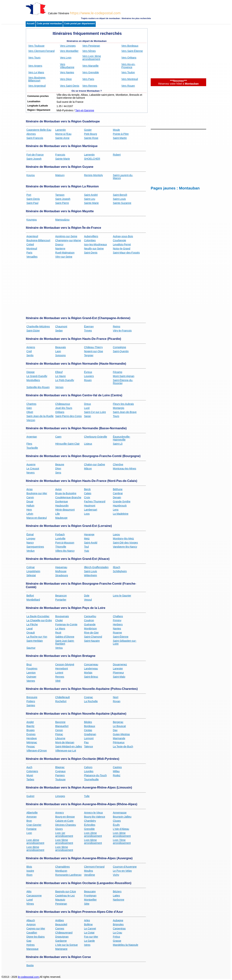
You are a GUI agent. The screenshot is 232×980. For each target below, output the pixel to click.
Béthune (118, 489)
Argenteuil (32, 236)
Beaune (60, 464)
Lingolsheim (33, 571)
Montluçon (61, 871)
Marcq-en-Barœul (37, 518)
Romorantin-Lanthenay (68, 875)
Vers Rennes (90, 86)
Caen (58, 437)
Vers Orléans (129, 58)
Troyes (88, 331)
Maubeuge (61, 518)
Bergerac (118, 722)
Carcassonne (34, 896)
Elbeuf (59, 372)
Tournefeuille (91, 779)
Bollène (88, 924)
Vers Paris (88, 79)
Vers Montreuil (130, 79)
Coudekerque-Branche (68, 497)
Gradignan (90, 734)
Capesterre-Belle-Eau (39, 130)
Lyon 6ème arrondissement (93, 841)
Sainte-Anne (62, 138)
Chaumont (61, 326)
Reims (117, 326)
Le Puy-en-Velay (122, 871)
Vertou (59, 648)
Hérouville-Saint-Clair (67, 444)
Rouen (88, 380)
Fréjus (116, 937)
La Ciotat (89, 933)
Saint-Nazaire (92, 641)
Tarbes (30, 779)
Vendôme (89, 875)
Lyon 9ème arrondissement (64, 849)
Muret (30, 775)
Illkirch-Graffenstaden (96, 567)
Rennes (60, 677)
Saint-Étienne (121, 637)
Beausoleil (61, 924)
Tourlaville (32, 448)
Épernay (89, 326)
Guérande (90, 624)
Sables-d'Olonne (65, 637)
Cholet (59, 620)
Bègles (88, 722)
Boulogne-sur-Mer (37, 493)
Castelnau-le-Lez (65, 896)
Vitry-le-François (122, 331)
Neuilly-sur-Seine (94, 249)
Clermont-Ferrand (94, 867)
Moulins (88, 871)
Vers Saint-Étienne (132, 51)
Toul (86, 547)
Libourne (60, 738)
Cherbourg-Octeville (96, 437)
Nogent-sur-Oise (94, 351)
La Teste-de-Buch (123, 746)
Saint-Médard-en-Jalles (69, 746)
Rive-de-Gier (91, 633)
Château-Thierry (93, 347)
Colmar (31, 567)
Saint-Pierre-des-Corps (68, 416)
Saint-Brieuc (91, 677)
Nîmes (30, 904)
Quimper (31, 677)
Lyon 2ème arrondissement (93, 834)
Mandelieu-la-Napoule (126, 945)
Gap (29, 941)
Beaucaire (90, 891)
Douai (30, 501)
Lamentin (61, 130)
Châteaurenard (64, 933)
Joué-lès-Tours (64, 408)
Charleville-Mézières (38, 326)
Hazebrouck (120, 506)
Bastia (30, 965)
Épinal (30, 534)
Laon (58, 351)
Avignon (31, 924)
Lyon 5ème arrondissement (64, 841)
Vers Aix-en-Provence (128, 66)
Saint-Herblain (35, 641)
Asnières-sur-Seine (66, 236)
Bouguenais (62, 616)
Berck (87, 489)
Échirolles (90, 825)
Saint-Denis (33, 199)
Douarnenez (120, 664)
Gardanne (61, 941)
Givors (59, 829)
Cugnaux (60, 771)
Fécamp (118, 372)
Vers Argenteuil (37, 86)
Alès (29, 891)
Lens (116, 510)
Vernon (59, 387)
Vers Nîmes (89, 51)
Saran (87, 416)
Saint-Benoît (120, 195)
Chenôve (118, 464)
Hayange (89, 534)
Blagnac (60, 767)
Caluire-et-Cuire (64, 821)
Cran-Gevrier (34, 825)
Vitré (58, 681)
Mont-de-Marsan (65, 742)
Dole (87, 596)
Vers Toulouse (36, 46)
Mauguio (60, 900)
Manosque (32, 949)
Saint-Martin (120, 138)
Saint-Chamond (93, 637)
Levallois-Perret (122, 244)
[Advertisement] (178, 51)
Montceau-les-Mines (124, 469)
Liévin (30, 514)
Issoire (30, 871)
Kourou (31, 175)
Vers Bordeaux (130, 46)
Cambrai (118, 493)
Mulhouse (61, 571)
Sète (87, 904)
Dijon (58, 469)
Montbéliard (33, 600)
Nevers (30, 473)
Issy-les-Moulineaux (95, 244)
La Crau (117, 933)
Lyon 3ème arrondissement (122, 834)
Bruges (30, 730)
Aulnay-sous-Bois (123, 236)
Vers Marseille (91, 66)
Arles (87, 920)
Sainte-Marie (63, 159)
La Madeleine (121, 514)
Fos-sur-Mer (91, 937)
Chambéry (90, 821)
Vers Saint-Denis (70, 86)
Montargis (118, 408)
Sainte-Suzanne (122, 203)
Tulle (87, 796)
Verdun (30, 551)
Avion (58, 489)
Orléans (60, 412)
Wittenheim (91, 575)
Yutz (87, 551)
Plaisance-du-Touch (95, 775)
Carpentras (119, 929)
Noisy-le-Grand (122, 249)
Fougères (32, 669)
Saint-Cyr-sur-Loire (95, 412)
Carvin (30, 497)
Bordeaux (90, 726)
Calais (88, 493)
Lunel (30, 900)
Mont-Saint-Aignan (124, 376)
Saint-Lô (118, 444)
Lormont (89, 738)
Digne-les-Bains (36, 937)
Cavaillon (32, 933)
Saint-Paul (32, 203)
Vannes (31, 681)
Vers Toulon (128, 72)
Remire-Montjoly (93, 175)
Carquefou (90, 616)
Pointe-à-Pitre (121, 134)
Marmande (119, 738)
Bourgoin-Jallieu (122, 817)
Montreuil (32, 249)
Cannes (60, 929)
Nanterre (60, 249)
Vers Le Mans (36, 72)
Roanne (117, 633)
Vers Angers (35, 66)
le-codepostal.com (29, 977)
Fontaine (31, 829)
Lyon (29, 833)
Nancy (30, 543)
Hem (29, 510)
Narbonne (119, 900)
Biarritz (30, 726)
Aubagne (118, 920)
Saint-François (35, 138)
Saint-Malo (119, 677)
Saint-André (91, 195)
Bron (29, 821)
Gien (29, 408)
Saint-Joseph (34, 159)
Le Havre (60, 376)
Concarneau (91, 664)
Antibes (60, 920)
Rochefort (61, 701)
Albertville (32, 813)
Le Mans (60, 629)
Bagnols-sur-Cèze (66, 891)
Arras (29, 489)
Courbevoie (120, 240)
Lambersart (91, 510)
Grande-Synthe (122, 501)
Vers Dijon (66, 79)
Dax (115, 730)
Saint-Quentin (121, 351)
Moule (116, 130)
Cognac (88, 697)
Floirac (59, 734)
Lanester (118, 669)
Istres (87, 945)
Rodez (117, 775)
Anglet (30, 722)
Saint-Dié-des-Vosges (125, 543)
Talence (88, 746)
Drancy (59, 244)
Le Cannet (90, 929)
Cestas (88, 730)
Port (29, 195)
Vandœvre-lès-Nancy (125, 547)
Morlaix (88, 673)
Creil (29, 351)
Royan (117, 701)
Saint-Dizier (33, 331)
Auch (29, 767)
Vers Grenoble (91, 72)
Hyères (30, 945)
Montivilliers (33, 380)
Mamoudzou (62, 220)
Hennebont (62, 669)
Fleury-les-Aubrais (123, 404)
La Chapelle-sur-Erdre (39, 620)
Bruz (29, 664)
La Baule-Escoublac (38, 616)
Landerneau (91, 669)
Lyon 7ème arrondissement (122, 841)
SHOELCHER (92, 159)
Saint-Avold (91, 543)
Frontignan (90, 896)
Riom (29, 875)
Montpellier (90, 900)
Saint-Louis (119, 199)
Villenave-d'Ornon (37, 751)
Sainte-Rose (91, 138)
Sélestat (31, 575)
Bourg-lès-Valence (95, 817)
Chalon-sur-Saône (95, 464)
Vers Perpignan (91, 46)
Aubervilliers (91, 236)
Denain (117, 497)
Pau (86, 742)
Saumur (31, 648)
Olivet (30, 412)
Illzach (117, 567)
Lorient (59, 673)
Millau (116, 771)
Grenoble (89, 829)
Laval (29, 629)
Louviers (89, 376)
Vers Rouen (128, 86)
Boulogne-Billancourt (38, 240)
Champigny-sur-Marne (68, 240)
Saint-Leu (90, 199)
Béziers (117, 891)
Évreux (88, 372)
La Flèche (32, 624)
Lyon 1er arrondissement (64, 834)
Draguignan (62, 937)
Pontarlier (61, 600)
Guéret (30, 796)
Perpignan (61, 904)
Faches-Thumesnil (95, 501)
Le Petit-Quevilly (65, 380)
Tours (116, 416)
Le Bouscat (119, 726)
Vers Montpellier (69, 51)
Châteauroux (63, 404)
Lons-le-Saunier (122, 596)
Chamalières (63, 867)
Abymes (31, 134)
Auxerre (31, 464)
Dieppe (30, 372)
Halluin (30, 506)
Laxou (116, 534)
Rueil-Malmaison (65, 253)
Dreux (87, 404)
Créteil (30, 244)
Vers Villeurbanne (67, 66)
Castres (117, 767)
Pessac (31, 746)
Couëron (89, 620)
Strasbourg (62, 575)
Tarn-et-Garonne (85, 110)
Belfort (30, 596)
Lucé (87, 408)
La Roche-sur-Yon (37, 637)
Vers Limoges (68, 46)
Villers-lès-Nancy (65, 551)
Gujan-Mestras (121, 734)
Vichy (116, 875)
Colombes (90, 240)
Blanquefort (62, 726)
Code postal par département (79, 24)
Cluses (117, 821)
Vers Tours (34, 58)
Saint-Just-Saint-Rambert (65, 642)
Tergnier (89, 355)
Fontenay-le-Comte (66, 624)
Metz (87, 539)
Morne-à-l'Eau (63, 134)
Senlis (30, 355)
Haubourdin (62, 506)
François (60, 155)
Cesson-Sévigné (65, 664)
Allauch (31, 920)
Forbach (60, 534)
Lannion (31, 673)
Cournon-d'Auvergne (125, 867)
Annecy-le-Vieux (93, 813)
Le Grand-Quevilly (37, 376)
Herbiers (118, 624)
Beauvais (61, 347)
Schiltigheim (120, 571)
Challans (118, 616)
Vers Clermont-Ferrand (41, 51)
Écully (116, 825)
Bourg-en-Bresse (65, 817)
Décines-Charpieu (66, 825)
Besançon (61, 596)
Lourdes (89, 771)
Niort (116, 697)
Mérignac (32, 742)
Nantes (117, 629)
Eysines (31, 734)
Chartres (31, 404)
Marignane (61, 949)
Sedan (59, 331)
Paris (29, 253)
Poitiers (31, 701)
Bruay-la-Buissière (66, 493)
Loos (87, 514)
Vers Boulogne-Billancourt (37, 79)
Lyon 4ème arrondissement (35, 841)
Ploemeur (118, 673)
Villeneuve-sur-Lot (66, 751)
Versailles (32, 257)
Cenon (59, 730)
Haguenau (61, 567)
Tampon (60, 195)
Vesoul (88, 600)
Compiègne (120, 347)
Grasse (117, 941)
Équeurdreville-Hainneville (122, 438)
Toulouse (60, 779)
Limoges (60, 796)
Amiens (31, 347)
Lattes (116, 896)
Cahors (88, 767)
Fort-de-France (35, 155)
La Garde (89, 941)
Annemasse (120, 813)
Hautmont (90, 506)
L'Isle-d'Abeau (121, 829)
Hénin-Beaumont (65, 510)
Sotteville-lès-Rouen (38, 387)
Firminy (117, 620)
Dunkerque (62, 501)
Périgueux (119, 742)
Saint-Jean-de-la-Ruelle (40, 416)
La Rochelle (91, 701)
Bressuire (32, 697)
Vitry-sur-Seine (64, 257)
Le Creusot (33, 469)
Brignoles (118, 924)
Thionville (61, 547)
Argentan (32, 437)
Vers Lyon (66, 58)
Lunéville (60, 539)
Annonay (31, 817)
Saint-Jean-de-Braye (125, 412)
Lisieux (88, 444)
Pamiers (60, 775)
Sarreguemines (35, 547)
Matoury (60, 175)
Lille (58, 514)
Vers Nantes (67, 72)
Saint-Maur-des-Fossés (126, 253)
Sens (58, 473)
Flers (29, 444)
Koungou (32, 220)
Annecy (60, 813)
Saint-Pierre (62, 203)
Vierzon (31, 420)
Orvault (31, 633)
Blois (29, 867)
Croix (87, 497)
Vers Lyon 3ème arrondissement (92, 58)
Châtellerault (63, 697)
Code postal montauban (49, 24)
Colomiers (32, 771)
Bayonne (60, 722)
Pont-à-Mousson (65, 543)
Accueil (31, 24)
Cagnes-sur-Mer (36, 929)
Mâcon (88, 469)
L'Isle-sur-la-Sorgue (66, 945)
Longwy (31, 539)
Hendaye (32, 738)
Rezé (58, 633)
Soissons (60, 355)
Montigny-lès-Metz (123, 539)
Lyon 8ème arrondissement (35, 849)
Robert (117, 155)
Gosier (88, 130)
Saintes (31, 705)
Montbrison (90, 629)
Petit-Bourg (91, 134)
